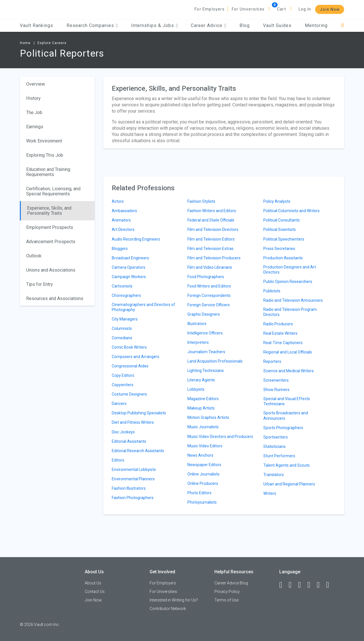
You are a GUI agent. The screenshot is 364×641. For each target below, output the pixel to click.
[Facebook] (283, 585)
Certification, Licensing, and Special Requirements (53, 191)
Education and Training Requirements (48, 172)
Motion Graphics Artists (208, 417)
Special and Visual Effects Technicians (287, 401)
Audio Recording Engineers (136, 239)
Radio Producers (278, 324)
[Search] (343, 25)
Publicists (272, 291)
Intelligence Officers (205, 333)
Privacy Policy (227, 592)
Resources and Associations (55, 298)
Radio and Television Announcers (293, 300)
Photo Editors (199, 493)
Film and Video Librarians (210, 267)
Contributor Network (168, 609)
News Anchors (200, 455)
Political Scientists (280, 229)
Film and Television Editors (211, 239)
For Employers (210, 9)
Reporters (272, 361)
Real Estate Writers (280, 333)
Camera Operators (129, 267)
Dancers (119, 404)
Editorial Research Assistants (138, 451)
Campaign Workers (129, 277)
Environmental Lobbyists (134, 470)
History (33, 98)
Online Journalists (203, 474)
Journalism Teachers (206, 352)
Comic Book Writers (129, 347)
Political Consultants (282, 220)
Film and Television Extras (210, 249)
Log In (305, 9)
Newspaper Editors (204, 465)
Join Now (330, 9)
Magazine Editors (203, 399)
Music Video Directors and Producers (220, 437)
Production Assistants (283, 258)
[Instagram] (311, 585)
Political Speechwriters (284, 239)
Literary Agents (201, 380)
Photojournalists (202, 502)
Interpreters (198, 342)
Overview (36, 84)
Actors (118, 201)
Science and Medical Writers (288, 371)
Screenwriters (276, 380)
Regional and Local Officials (288, 352)
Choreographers (126, 295)
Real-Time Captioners (283, 343)
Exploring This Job (45, 155)
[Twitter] (302, 585)
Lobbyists (196, 389)
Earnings (35, 127)
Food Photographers (206, 277)
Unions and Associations (51, 270)
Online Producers (203, 483)
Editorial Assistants (129, 441)
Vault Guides (277, 25)
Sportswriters (276, 437)
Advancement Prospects (51, 242)
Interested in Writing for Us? (174, 600)
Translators (274, 475)
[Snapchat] (330, 585)
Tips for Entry (40, 284)
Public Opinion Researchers (288, 282)
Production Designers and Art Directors (290, 270)
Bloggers (120, 249)
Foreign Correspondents (209, 295)
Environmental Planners (133, 479)
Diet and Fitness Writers (133, 422)
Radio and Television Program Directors (290, 312)
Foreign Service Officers (209, 305)
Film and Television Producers (214, 258)
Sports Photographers (283, 428)
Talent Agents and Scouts (287, 465)
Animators (121, 220)
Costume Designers (129, 394)
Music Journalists (203, 427)
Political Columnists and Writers (291, 211)
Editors (118, 460)
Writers (270, 493)
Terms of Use (227, 600)
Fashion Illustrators (129, 488)
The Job (34, 112)
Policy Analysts (277, 201)
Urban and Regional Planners (289, 484)
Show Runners (276, 390)
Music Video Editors (205, 446)
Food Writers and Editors (209, 286)
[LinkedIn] (293, 585)
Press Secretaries (279, 249)
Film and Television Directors (213, 229)
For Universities (248, 9)
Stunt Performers (279, 456)
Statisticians (274, 446)
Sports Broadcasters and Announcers (286, 415)
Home (25, 43)
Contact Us (95, 592)
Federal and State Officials (211, 220)
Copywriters (123, 385)
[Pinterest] (321, 585)
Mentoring (316, 25)
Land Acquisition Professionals (215, 361)
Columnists (122, 328)
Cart (282, 9)
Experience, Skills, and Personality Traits (49, 211)
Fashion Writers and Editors (212, 211)
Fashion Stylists (201, 201)
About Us (93, 583)
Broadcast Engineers (130, 258)
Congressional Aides (130, 366)
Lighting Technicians (206, 371)
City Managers (125, 319)
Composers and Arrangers (136, 357)
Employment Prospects (50, 227)
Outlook (34, 256)
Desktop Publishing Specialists (139, 413)
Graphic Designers (204, 314)
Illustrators (197, 324)
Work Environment (44, 141)
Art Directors (123, 229)
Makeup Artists (201, 408)
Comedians (122, 338)
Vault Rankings (37, 25)
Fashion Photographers (133, 498)
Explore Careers (52, 43)
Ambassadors (124, 211)
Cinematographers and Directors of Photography (143, 307)
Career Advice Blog (231, 583)
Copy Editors (123, 375)
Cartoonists (122, 286)
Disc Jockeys (123, 432)
